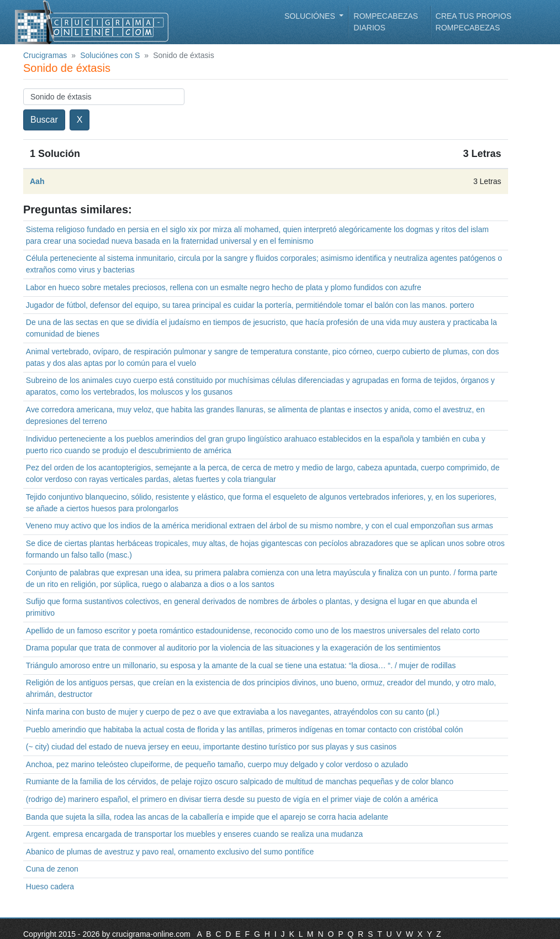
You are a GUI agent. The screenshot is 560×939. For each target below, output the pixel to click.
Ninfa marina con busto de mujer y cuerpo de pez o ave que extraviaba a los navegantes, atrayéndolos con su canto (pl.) (233, 712)
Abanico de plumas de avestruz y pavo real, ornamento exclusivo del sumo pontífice (170, 852)
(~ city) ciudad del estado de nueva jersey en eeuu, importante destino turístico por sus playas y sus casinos (211, 747)
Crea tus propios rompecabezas (474, 22)
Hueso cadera (50, 886)
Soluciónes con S (110, 55)
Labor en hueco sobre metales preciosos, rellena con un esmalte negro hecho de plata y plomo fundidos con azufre (224, 287)
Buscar (44, 120)
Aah (37, 181)
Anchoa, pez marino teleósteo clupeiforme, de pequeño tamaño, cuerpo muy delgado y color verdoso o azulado (217, 764)
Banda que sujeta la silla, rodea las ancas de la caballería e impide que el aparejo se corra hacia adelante (207, 817)
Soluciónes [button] (311, 16)
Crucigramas (45, 55)
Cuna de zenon (52, 869)
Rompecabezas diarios (386, 22)
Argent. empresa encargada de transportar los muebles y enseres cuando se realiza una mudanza (194, 834)
